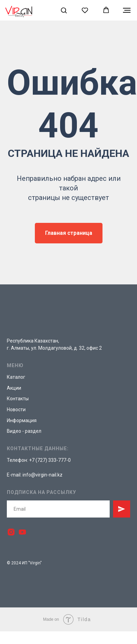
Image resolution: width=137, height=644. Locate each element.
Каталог (16, 377)
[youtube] (22, 532)
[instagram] (11, 532)
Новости (16, 410)
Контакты (18, 399)
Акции (14, 388)
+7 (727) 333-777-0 (50, 460)
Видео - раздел (24, 431)
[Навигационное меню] (127, 10)
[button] (64, 10)
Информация (22, 420)
